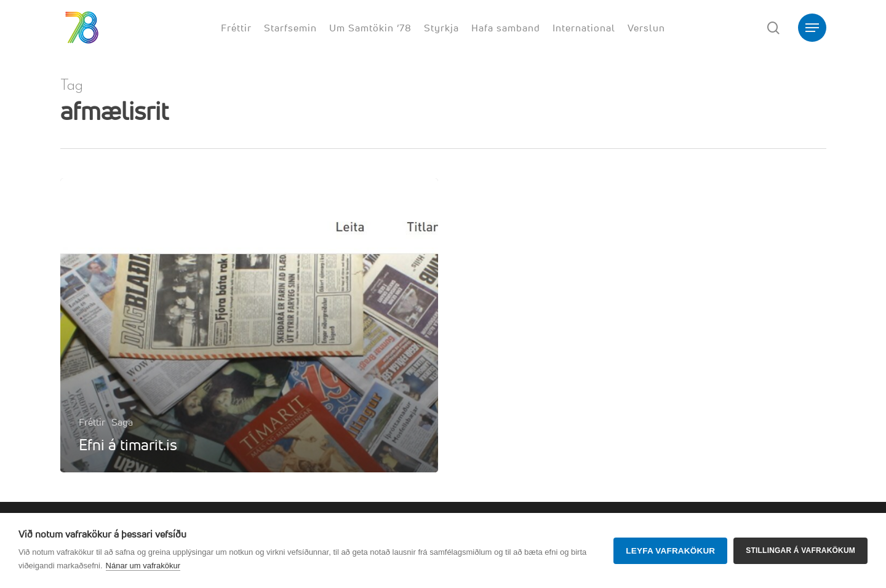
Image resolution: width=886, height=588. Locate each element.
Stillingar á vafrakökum (800, 550)
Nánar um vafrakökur (143, 566)
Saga (122, 422)
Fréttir (92, 422)
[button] (812, 28)
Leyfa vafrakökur (670, 551)
